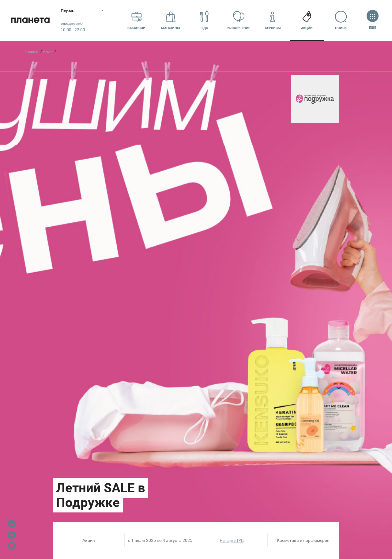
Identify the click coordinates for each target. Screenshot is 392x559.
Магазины (171, 20)
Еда (205, 20)
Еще (373, 20)
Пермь (68, 11)
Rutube (12, 546)
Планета (31, 21)
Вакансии (136, 20)
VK (12, 524)
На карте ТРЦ (232, 541)
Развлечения (239, 20)
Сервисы (273, 20)
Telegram (12, 535)
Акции (307, 20)
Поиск (341, 20)
